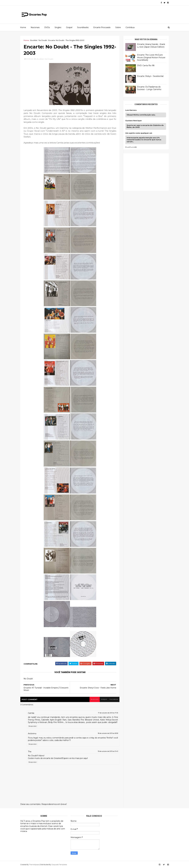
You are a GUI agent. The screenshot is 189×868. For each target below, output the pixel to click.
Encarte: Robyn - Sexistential (150, 76)
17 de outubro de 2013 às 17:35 (108, 713)
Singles (58, 27)
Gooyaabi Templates (59, 865)
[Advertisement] (145, 172)
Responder (33, 726)
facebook (114, 699)
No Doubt (43, 40)
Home (23, 27)
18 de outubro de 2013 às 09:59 (108, 733)
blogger (95, 699)
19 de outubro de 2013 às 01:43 (108, 751)
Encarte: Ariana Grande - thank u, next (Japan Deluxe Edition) (151, 46)
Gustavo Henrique (133, 121)
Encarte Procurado (102, 27)
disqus (104, 699)
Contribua (130, 27)
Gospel (69, 27)
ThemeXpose (34, 865)
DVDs (47, 27)
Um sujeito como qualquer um (139, 133)
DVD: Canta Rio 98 (146, 66)
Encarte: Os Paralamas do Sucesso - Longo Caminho (149, 88)
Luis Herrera (131, 110)
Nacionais (35, 27)
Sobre (118, 27)
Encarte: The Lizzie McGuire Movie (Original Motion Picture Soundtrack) (151, 57)
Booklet (34, 40)
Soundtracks (83, 27)
